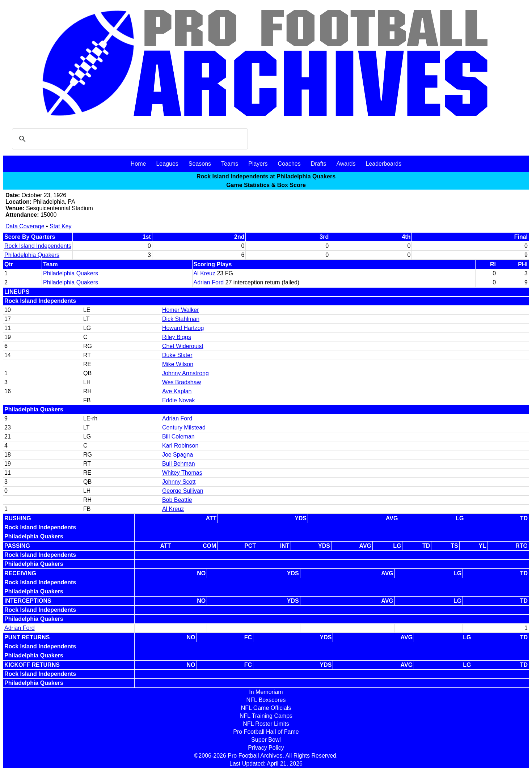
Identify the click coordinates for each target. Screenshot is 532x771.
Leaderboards (383, 164)
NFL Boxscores (266, 700)
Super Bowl (266, 740)
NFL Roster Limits (266, 724)
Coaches (289, 164)
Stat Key (60, 226)
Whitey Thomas (182, 473)
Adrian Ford (209, 282)
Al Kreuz (204, 273)
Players (258, 164)
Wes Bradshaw (181, 382)
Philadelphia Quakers (32, 255)
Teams (230, 164)
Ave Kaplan (177, 391)
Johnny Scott (179, 482)
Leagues (167, 164)
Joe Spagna (178, 455)
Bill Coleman (178, 437)
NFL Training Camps (266, 716)
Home (138, 164)
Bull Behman (179, 464)
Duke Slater (177, 355)
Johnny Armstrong (185, 373)
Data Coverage (25, 226)
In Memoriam (266, 692)
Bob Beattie (177, 500)
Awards (346, 164)
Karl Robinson (180, 446)
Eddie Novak (179, 400)
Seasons (200, 164)
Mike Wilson (178, 364)
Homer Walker (181, 310)
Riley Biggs (177, 337)
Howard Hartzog (183, 328)
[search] (129, 139)
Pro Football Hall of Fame (266, 732)
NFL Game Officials (266, 708)
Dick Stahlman (181, 319)
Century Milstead (184, 427)
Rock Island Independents (38, 246)
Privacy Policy (266, 748)
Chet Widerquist (183, 346)
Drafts (319, 164)
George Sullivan (183, 491)
